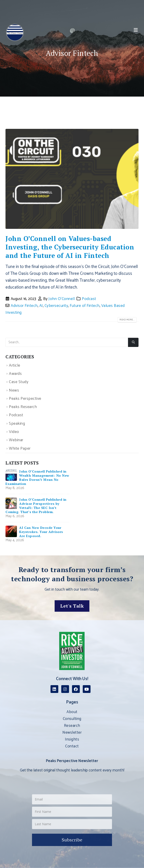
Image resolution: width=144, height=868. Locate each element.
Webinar (16, 440)
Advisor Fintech (24, 306)
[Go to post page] (11, 475)
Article (15, 366)
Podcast (89, 299)
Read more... (127, 320)
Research (72, 726)
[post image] (72, 179)
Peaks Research (23, 407)
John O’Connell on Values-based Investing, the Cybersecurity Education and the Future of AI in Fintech (70, 247)
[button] (136, 30)
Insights (72, 739)
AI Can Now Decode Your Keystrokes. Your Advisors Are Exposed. (41, 532)
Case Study (19, 382)
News (14, 391)
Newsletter (72, 733)
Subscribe (72, 840)
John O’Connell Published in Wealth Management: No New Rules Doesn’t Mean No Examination (37, 477)
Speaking (17, 424)
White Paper (20, 449)
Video (14, 432)
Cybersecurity (56, 306)
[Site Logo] (15, 32)
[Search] (133, 342)
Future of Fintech (85, 306)
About (72, 712)
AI (41, 306)
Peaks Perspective (25, 399)
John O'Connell (62, 299)
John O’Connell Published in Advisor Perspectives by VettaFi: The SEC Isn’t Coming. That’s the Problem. (36, 506)
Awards (15, 374)
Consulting (72, 719)
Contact (72, 746)
